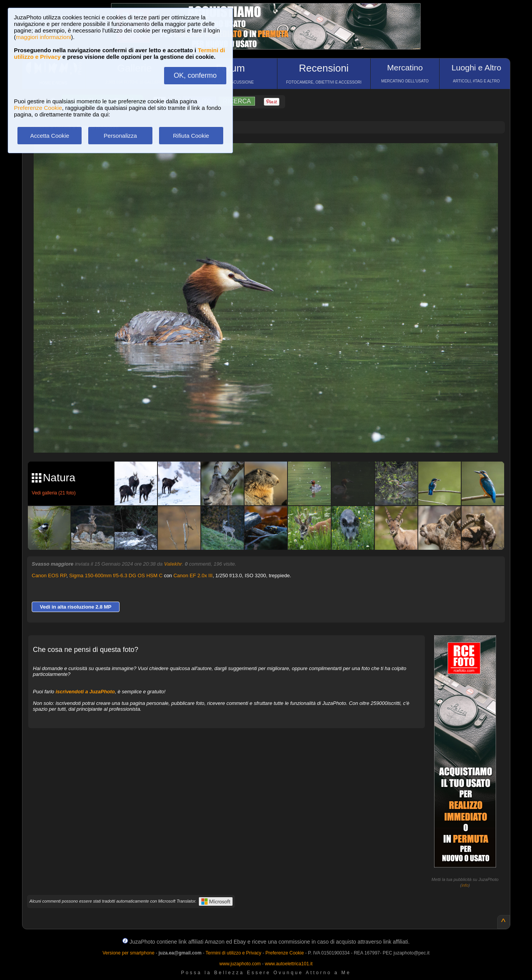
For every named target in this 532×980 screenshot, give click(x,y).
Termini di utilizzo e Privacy (233, 953)
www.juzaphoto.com (240, 964)
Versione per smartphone (128, 953)
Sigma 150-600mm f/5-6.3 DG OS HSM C (116, 576)
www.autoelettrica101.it (288, 964)
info (465, 885)
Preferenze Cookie (38, 108)
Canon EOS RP (49, 576)
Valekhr (173, 564)
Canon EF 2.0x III (193, 576)
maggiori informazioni (44, 37)
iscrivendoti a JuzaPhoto (85, 692)
